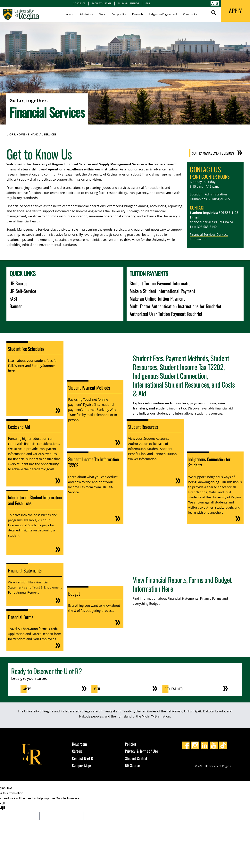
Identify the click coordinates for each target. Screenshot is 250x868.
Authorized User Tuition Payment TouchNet (166, 314)
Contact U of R (83, 758)
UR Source (18, 283)
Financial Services (42, 134)
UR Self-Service (23, 291)
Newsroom (79, 744)
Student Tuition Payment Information (161, 283)
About (70, 14)
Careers (77, 751)
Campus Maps (82, 765)
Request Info (174, 689)
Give (148, 3)
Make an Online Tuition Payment (157, 298)
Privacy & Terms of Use (141, 751)
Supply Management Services (218, 153)
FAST (14, 298)
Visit (98, 689)
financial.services (202, 222)
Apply (28, 689)
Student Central (136, 758)
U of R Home (16, 134)
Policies (131, 744)
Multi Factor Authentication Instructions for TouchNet (175, 306)
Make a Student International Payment (162, 291)
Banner (16, 306)
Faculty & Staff (102, 3)
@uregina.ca (224, 222)
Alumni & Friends (128, 3)
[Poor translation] (3, 805)
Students (79, 3)
